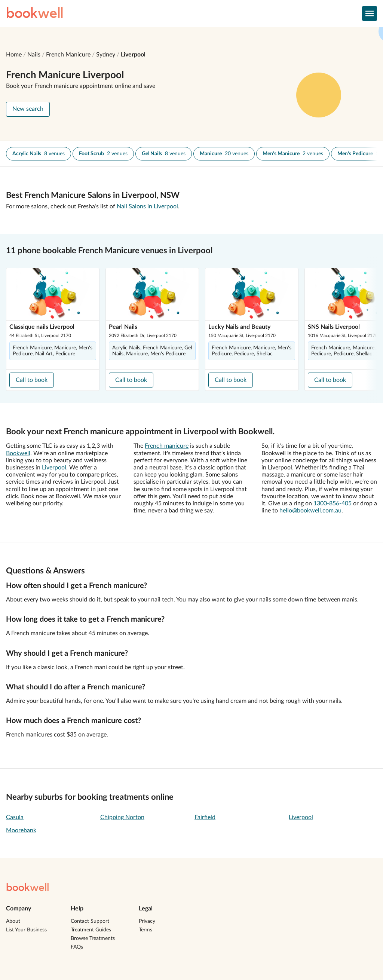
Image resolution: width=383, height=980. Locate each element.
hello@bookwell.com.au (310, 511)
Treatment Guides (91, 930)
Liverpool (133, 55)
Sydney (106, 55)
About (13, 921)
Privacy (147, 921)
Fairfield (205, 817)
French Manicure (68, 55)
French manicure (167, 446)
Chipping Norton (122, 817)
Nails (34, 55)
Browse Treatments (93, 938)
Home (14, 55)
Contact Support (90, 921)
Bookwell (18, 453)
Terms (145, 930)
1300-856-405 (333, 503)
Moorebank (21, 830)
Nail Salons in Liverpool (147, 206)
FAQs (77, 947)
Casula (15, 817)
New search (28, 109)
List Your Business (26, 930)
